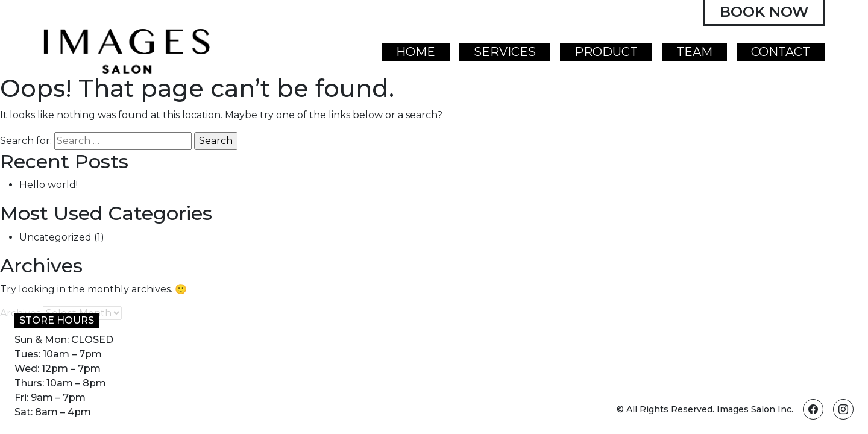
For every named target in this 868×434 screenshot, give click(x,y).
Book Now (764, 12)
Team (694, 52)
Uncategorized (55, 237)
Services (505, 52)
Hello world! (49, 185)
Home (416, 52)
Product (606, 52)
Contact (781, 52)
